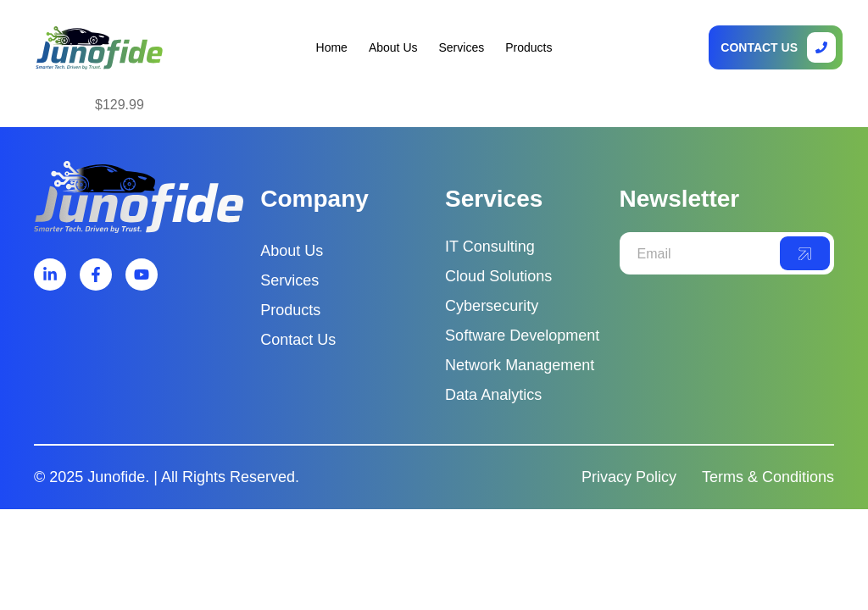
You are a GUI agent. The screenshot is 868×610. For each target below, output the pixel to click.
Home (332, 47)
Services (462, 47)
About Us (393, 47)
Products (529, 47)
